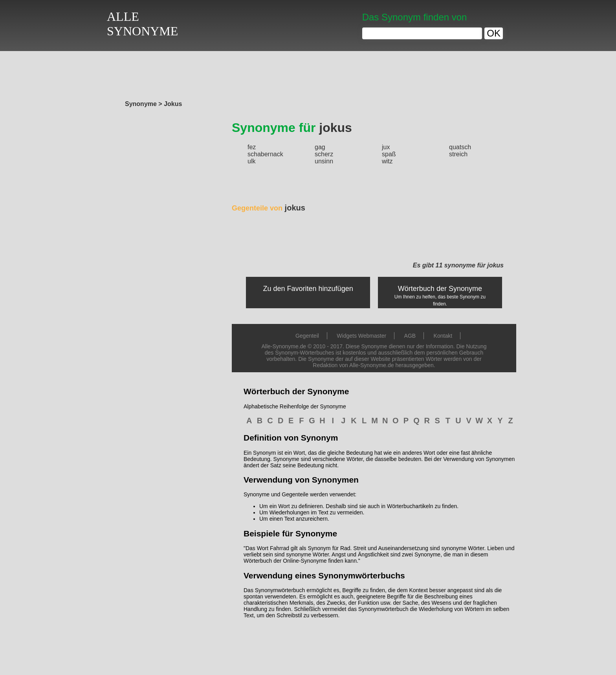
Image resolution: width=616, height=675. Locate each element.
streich (458, 154)
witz (387, 161)
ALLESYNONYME (142, 24)
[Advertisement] (308, 73)
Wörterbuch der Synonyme (440, 289)
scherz (324, 154)
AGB (410, 336)
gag (320, 147)
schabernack (265, 154)
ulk (251, 161)
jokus (269, 208)
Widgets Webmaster (361, 336)
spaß (389, 154)
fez (252, 147)
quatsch (460, 147)
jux (386, 147)
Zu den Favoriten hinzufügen (308, 289)
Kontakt (443, 336)
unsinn (324, 161)
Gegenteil (307, 336)
